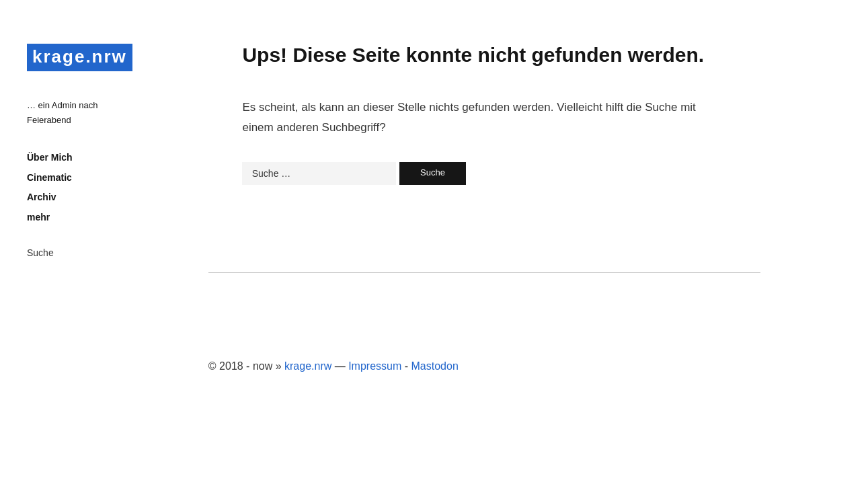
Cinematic (49, 177)
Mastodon (435, 366)
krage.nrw (80, 56)
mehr (38, 217)
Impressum (375, 366)
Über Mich (50, 157)
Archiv (42, 197)
